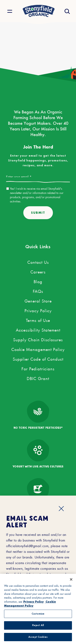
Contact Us (38, 262)
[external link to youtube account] (62, 554)
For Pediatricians (38, 368)
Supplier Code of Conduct (38, 358)
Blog (38, 281)
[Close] (71, 581)
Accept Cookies (38, 638)
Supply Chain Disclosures (38, 339)
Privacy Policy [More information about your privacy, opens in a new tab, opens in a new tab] (34, 603)
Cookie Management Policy (38, 349)
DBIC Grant (38, 378)
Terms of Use (38, 320)
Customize (38, 615)
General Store (38, 300)
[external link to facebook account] (14, 554)
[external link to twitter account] (26, 554)
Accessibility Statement (38, 329)
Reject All (38, 627)
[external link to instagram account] (50, 554)
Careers (38, 271)
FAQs (38, 291)
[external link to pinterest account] (38, 554)
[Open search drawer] (67, 11)
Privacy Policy (38, 310)
